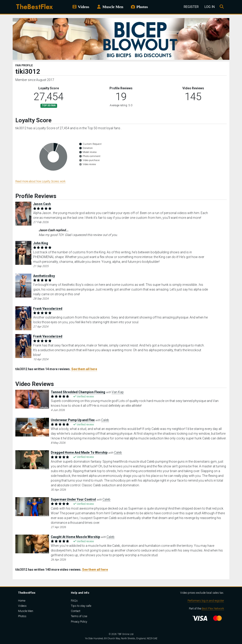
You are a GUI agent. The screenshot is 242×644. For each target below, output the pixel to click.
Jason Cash (42, 204)
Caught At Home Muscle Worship (75, 537)
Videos (81, 7)
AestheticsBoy (44, 276)
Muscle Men (110, 7)
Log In (210, 7)
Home (22, 601)
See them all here (84, 369)
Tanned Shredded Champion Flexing (78, 392)
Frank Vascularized (48, 309)
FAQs (74, 601)
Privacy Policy (79, 622)
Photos (139, 7)
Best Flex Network (213, 608)
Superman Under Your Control (73, 499)
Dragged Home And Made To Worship (79, 452)
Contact (76, 611)
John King (41, 243)
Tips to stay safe (81, 606)
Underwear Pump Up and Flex (73, 420)
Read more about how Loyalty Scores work (40, 181)
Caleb (105, 420)
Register (191, 7)
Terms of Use (79, 616)
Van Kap (118, 392)
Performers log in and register (206, 601)
